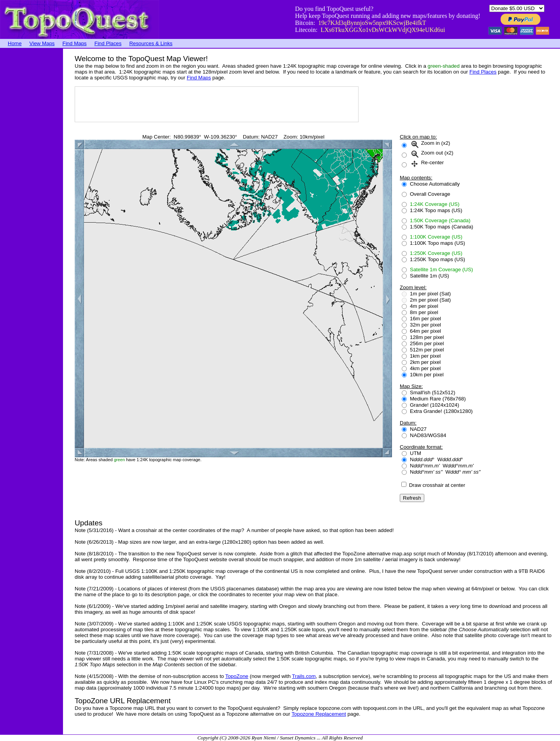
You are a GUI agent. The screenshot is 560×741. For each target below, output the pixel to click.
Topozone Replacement (319, 714)
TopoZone (237, 676)
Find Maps (75, 43)
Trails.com (304, 676)
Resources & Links (151, 43)
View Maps (42, 43)
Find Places (108, 43)
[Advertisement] (31, 165)
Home (15, 43)
